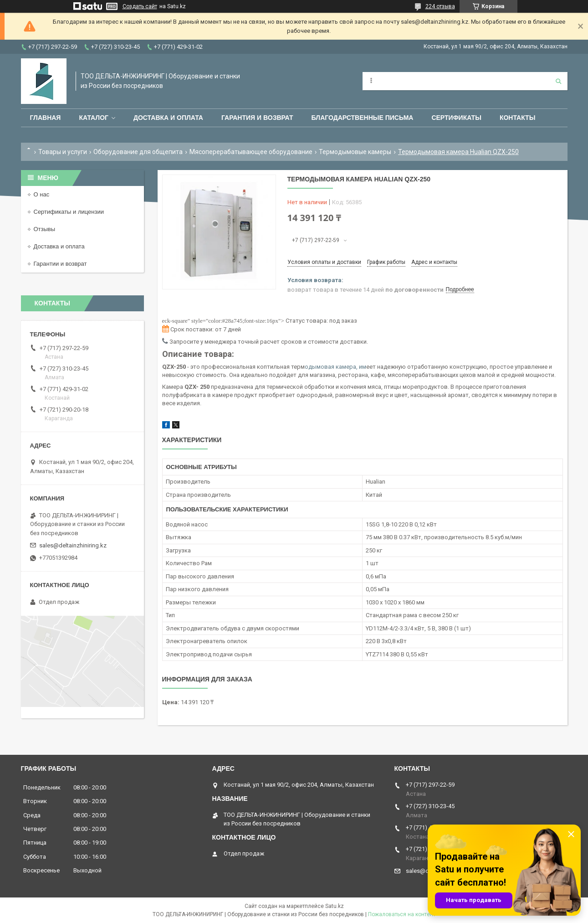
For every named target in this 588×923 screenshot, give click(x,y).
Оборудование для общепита (138, 152)
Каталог (94, 118)
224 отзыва (440, 6)
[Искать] (558, 81)
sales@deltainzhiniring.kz (73, 545)
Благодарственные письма (363, 118)
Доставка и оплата (168, 118)
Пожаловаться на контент (402, 914)
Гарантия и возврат (257, 118)
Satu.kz (335, 906)
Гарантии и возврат (60, 264)
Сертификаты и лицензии (69, 212)
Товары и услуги (63, 152)
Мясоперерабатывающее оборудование (251, 152)
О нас (42, 194)
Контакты (517, 118)
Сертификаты (456, 118)
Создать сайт (140, 6)
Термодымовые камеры (355, 152)
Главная (46, 118)
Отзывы (45, 229)
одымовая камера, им (335, 367)
